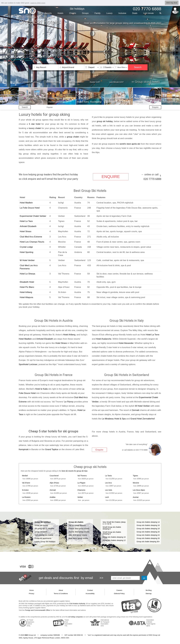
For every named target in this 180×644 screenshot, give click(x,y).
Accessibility (90, 594)
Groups (85, 13)
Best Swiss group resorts (78, 538)
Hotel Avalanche (104, 339)
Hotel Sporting (26, 252)
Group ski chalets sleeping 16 (148, 525)
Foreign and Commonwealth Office (38, 610)
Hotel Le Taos (26, 221)
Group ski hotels (41, 532)
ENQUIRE (111, 177)
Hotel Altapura (26, 297)
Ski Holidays (31, 17)
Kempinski (24, 449)
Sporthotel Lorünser (28, 364)
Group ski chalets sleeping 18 (148, 528)
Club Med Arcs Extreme (31, 237)
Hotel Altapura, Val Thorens (144, 100)
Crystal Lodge (26, 247)
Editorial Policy (119, 594)
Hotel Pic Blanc (27, 287)
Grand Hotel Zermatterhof (142, 419)
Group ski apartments (43, 538)
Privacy (32, 594)
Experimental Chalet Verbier (33, 216)
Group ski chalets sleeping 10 (114, 537)
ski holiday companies (76, 617)
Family (98, 13)
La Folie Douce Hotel (30, 208)
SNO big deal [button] (172, 3)
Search (25, 107)
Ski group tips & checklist (44, 528)
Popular (50, 107)
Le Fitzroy (69, 402)
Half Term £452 (74, 82)
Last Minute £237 (116, 82)
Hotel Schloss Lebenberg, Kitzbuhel (117, 100)
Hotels (60, 13)
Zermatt (136, 410)
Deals (135, 13)
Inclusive (122, 13)
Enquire (155, 107)
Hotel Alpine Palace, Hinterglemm (60, 100)
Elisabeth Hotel (27, 282)
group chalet (73, 137)
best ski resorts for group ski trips (75, 471)
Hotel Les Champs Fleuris (32, 242)
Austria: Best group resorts (79, 532)
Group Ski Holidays (43, 522)
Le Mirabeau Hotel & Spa (114, 419)
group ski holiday (105, 121)
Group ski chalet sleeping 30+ (148, 541)
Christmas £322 (30, 82)
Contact (90, 590)
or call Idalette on (135, 450)
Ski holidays (77, 9)
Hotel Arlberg (26, 292)
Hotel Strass (26, 231)
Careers (119, 590)
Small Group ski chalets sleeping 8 (112, 533)
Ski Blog (149, 590)
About (61, 590)
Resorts (48, 13)
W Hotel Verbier (27, 260)
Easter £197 (95, 82)
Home (21, 17)
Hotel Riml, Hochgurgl (89, 102)
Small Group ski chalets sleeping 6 (112, 528)
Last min (148, 13)
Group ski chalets (76, 522)
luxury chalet (35, 128)
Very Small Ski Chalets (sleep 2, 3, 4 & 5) (114, 523)
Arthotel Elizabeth (28, 226)
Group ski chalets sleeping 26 (148, 538)
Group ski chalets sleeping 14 (148, 522)
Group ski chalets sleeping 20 (148, 532)
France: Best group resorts (79, 528)
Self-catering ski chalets (44, 535)
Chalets (73, 13)
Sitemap (149, 594)
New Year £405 (52, 82)
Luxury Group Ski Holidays (45, 541)
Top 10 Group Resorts (77, 525)
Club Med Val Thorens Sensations (32, 100)
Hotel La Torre (153, 335)
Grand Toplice (52, 449)
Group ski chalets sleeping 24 (148, 535)
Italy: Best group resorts (78, 535)
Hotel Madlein (26, 203)
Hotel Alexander (126, 343)
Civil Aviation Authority (77, 603)
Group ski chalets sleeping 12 (114, 540)
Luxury (109, 13)
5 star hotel (35, 124)
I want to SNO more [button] (38, 3)
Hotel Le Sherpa (27, 274)
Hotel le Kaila (41, 389)
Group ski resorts (41, 525)
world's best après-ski (130, 144)
